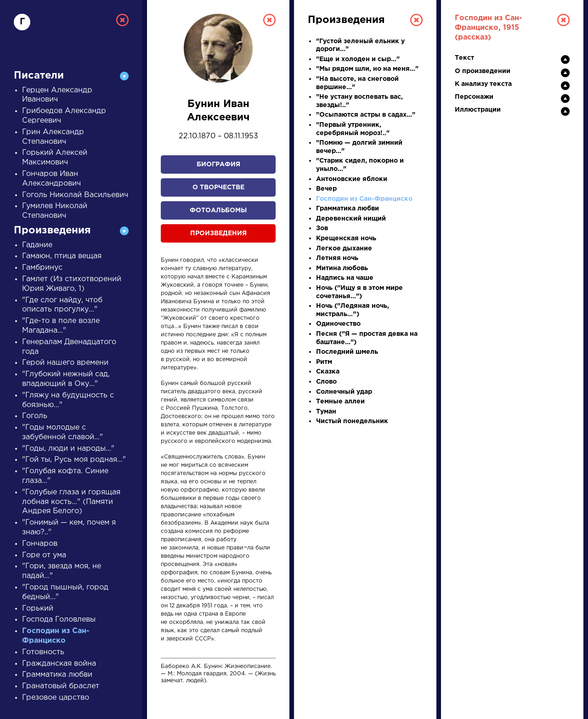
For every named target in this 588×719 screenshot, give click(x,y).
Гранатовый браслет (61, 686)
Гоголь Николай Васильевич (75, 195)
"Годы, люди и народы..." (68, 449)
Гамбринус (42, 268)
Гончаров (40, 544)
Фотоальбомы (218, 210)
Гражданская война (59, 664)
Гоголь (35, 416)
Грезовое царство (56, 698)
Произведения (218, 233)
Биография (218, 164)
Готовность (43, 652)
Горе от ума (44, 555)
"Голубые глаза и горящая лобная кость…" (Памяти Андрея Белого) (71, 502)
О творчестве (218, 187)
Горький (38, 609)
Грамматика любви (57, 675)
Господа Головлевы (59, 620)
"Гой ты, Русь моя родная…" (74, 460)
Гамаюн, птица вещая (62, 256)
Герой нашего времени (65, 363)
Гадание (37, 245)
